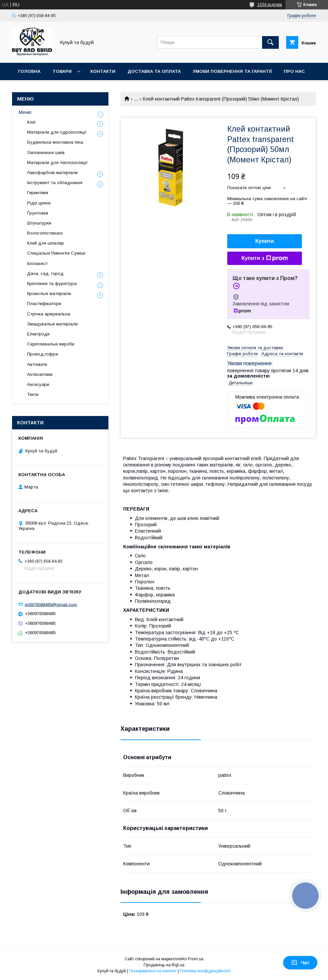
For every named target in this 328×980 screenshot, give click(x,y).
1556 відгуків (270, 5)
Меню (25, 112)
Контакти (103, 71)
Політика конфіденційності (205, 971)
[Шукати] (270, 42)
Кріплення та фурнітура (52, 284)
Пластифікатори (44, 304)
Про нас (294, 71)
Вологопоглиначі (45, 233)
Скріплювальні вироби (51, 344)
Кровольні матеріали (49, 294)
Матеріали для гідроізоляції (57, 132)
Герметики (38, 193)
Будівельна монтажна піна (55, 142)
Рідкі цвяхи (39, 203)
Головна (29, 71)
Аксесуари (38, 384)
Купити (265, 241)
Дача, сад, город (45, 273)
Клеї (31, 122)
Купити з (264, 258)
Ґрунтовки (38, 213)
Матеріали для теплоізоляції (57, 163)
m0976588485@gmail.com (51, 604)
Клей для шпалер (46, 243)
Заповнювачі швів (46, 153)
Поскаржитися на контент (153, 971)
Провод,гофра (43, 354)
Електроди (38, 334)
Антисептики (40, 374)
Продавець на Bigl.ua (164, 965)
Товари (62, 71)
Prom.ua (196, 959)
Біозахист (37, 263)
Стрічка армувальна (49, 314)
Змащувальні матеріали (52, 324)
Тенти (33, 394)
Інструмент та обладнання (55, 183)
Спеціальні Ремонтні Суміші (56, 253)
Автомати (37, 364)
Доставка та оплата (154, 71)
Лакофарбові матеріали (52, 173)
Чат (300, 963)
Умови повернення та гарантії (232, 71)
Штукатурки (39, 223)
